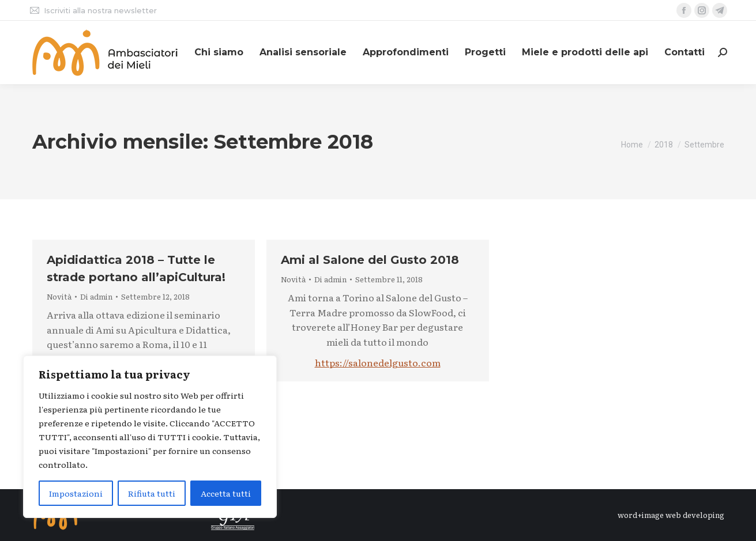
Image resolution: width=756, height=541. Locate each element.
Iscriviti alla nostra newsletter (93, 11)
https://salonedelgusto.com (378, 362)
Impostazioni (76, 493)
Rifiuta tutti (152, 493)
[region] (150, 437)
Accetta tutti (226, 493)
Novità (59, 296)
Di (96, 297)
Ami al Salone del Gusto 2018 (370, 260)
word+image (641, 515)
